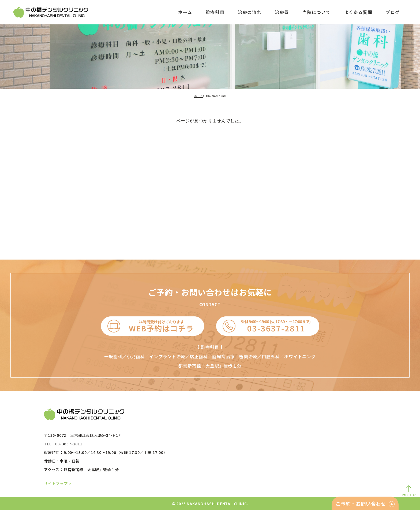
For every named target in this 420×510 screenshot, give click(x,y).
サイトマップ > (58, 483)
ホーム (199, 96)
